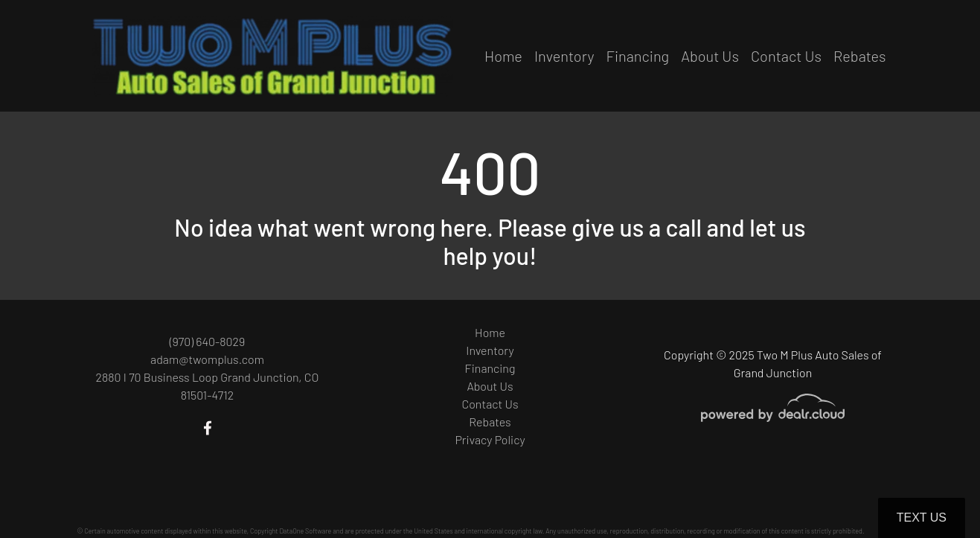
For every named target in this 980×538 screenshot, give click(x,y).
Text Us (922, 518)
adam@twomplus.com (207, 359)
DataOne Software (305, 531)
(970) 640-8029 (208, 341)
